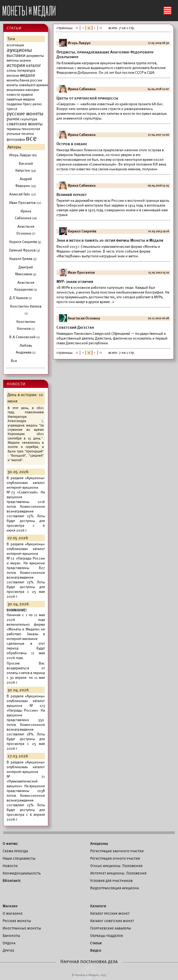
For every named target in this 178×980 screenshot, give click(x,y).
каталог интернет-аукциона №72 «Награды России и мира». (26, 556)
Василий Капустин (26, 167)
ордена (27, 95)
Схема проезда (15, 851)
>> (101, 28)
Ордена (9, 943)
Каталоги (98, 906)
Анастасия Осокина (26, 230)
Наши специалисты (19, 858)
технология (31, 129)
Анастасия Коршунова (26, 286)
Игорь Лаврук (23, 155)
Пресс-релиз (32, 104)
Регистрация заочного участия (117, 851)
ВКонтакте (12, 881)
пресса (12, 109)
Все (14, 361)
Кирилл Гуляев (23, 259)
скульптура (29, 119)
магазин (13, 76)
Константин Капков (26, 310)
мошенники (16, 90)
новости (13, 95)
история (16, 65)
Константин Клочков (26, 325)
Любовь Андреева (26, 349)
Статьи (96, 943)
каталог (33, 66)
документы (35, 56)
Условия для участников (111, 881)
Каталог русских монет (110, 913)
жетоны (13, 60)
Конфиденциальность (22, 873)
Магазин (10, 906)
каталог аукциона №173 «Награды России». (26, 706)
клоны (11, 71)
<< (77, 28)
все (31, 139)
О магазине (13, 913)
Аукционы (99, 844)
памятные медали (21, 99)
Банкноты (11, 936)
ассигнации (15, 45)
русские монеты (25, 114)
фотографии (16, 140)
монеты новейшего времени (28, 85)
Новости (10, 866)
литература (26, 70)
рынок (13, 119)
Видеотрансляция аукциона (114, 888)
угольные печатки (20, 134)
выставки (16, 56)
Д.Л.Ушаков (21, 298)
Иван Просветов (25, 203)
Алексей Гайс (23, 194)
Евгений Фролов (25, 250)
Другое (8, 950)
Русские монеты (17, 921)
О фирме (10, 844)
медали (28, 75)
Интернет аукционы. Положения (118, 873)
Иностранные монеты (22, 928)
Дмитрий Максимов (26, 271)
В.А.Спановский (25, 337)
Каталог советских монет (112, 921)
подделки (14, 104)
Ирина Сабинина (26, 215)
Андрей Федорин (26, 182)
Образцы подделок (107, 936)
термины (14, 129)
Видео (96, 950)
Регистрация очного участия (115, 858)
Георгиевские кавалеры (111, 928)
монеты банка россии (24, 80)
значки (25, 60)
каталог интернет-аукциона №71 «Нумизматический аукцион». (26, 777)
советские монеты (25, 124)
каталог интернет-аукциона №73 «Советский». (26, 487)
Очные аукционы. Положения (116, 866)
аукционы (19, 50)
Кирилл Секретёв (25, 242)
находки (32, 90)
